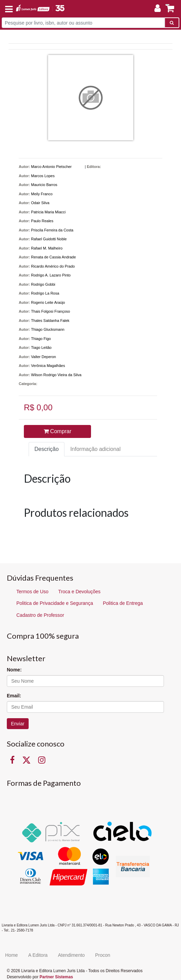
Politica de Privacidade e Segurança (55, 603)
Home (11, 955)
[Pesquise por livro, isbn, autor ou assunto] (83, 23)
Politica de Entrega (123, 603)
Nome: (14, 670)
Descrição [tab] (47, 449)
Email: (14, 696)
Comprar (58, 431)
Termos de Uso (32, 592)
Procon (103, 955)
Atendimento (71, 955)
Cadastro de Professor (40, 615)
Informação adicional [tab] (95, 449)
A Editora (38, 955)
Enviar (18, 724)
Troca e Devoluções (79, 592)
